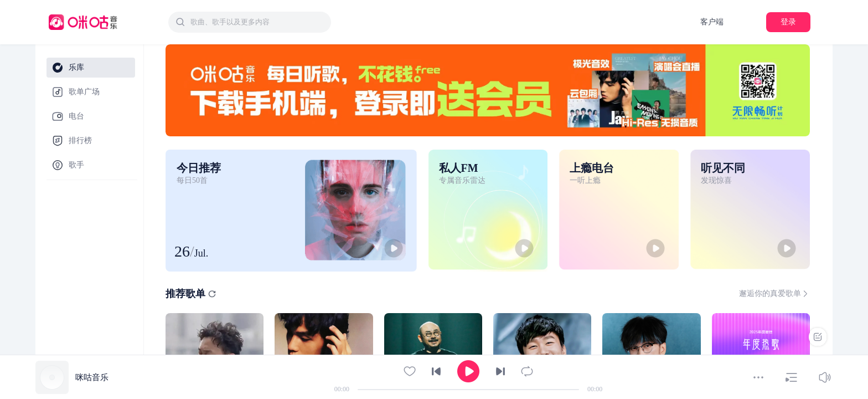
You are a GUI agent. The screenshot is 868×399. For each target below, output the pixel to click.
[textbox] (257, 22)
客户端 (712, 22)
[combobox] (250, 22)
